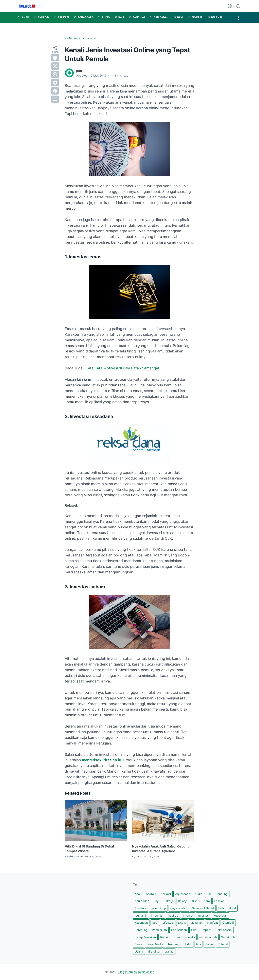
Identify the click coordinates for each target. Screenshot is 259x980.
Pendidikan (159, 930)
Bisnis (196, 901)
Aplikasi (166, 894)
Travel (209, 944)
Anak (138, 894)
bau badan (142, 901)
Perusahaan (179, 930)
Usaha (139, 951)
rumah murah (208, 937)
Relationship (224, 930)
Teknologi (174, 944)
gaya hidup (158, 908)
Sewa (138, 944)
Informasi (157, 915)
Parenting (141, 930)
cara (207, 901)
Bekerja (169, 901)
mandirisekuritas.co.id (102, 760)
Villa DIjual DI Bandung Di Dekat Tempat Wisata (89, 849)
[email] (55, 99)
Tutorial (223, 944)
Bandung (222, 894)
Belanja (183, 901)
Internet (188, 915)
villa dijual (154, 951)
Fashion (219, 901)
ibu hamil (141, 915)
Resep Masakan (145, 937)
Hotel (232, 908)
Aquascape (183, 894)
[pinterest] (55, 91)
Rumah (165, 937)
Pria (194, 930)
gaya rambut (179, 908)
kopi (155, 923)
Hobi (221, 908)
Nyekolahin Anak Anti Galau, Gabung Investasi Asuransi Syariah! (161, 849)
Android (151, 894)
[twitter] (55, 66)
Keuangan (141, 923)
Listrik (182, 923)
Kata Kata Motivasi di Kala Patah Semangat (123, 368)
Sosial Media (155, 944)
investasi (203, 915)
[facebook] (55, 58)
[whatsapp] (55, 74)
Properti (206, 930)
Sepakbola (228, 937)
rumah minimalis (184, 937)
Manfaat (212, 923)
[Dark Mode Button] (230, 6)
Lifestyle (168, 923)
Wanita (169, 951)
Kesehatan (221, 915)
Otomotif (228, 923)
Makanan (196, 923)
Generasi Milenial (203, 908)
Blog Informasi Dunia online (136, 972)
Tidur (188, 944)
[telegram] (55, 83)
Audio (198, 894)
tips (198, 944)
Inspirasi (173, 915)
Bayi (156, 901)
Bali (209, 894)
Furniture (141, 908)
